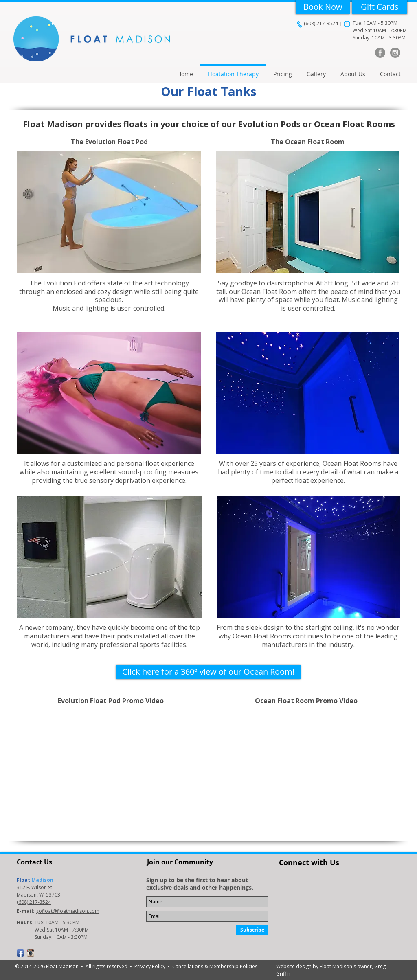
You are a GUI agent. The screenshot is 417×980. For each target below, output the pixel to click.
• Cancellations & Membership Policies (213, 966)
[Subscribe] (252, 930)
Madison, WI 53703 (38, 895)
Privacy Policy (151, 966)
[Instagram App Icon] (31, 953)
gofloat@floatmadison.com (68, 911)
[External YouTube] (111, 767)
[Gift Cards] (380, 7)
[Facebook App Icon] (20, 953)
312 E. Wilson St (34, 887)
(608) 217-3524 (321, 23)
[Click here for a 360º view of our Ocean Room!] (208, 672)
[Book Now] (323, 7)
